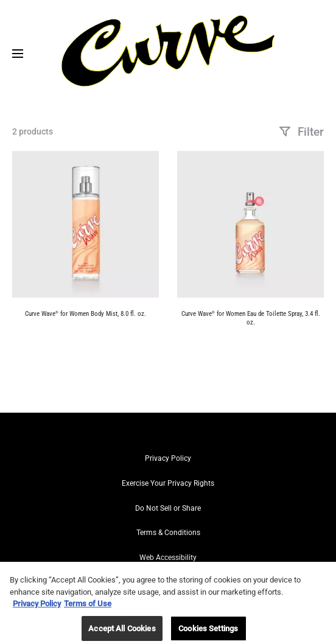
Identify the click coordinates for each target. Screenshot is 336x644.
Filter (301, 132)
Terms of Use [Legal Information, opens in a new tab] (88, 607)
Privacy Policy (168, 458)
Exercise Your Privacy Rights (168, 483)
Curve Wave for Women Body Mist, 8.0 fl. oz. (86, 314)
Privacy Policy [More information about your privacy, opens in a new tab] (37, 607)
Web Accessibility (168, 558)
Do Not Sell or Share (168, 508)
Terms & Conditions (168, 533)
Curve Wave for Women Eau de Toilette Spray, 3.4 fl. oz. (251, 318)
